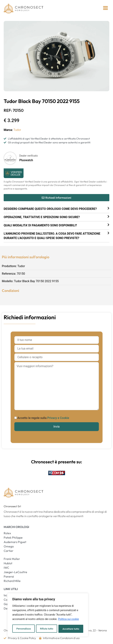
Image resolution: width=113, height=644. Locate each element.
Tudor (17, 130)
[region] (48, 615)
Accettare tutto (71, 629)
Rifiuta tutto (47, 629)
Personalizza (23, 629)
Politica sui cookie (68, 620)
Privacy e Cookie (58, 418)
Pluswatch (26, 160)
